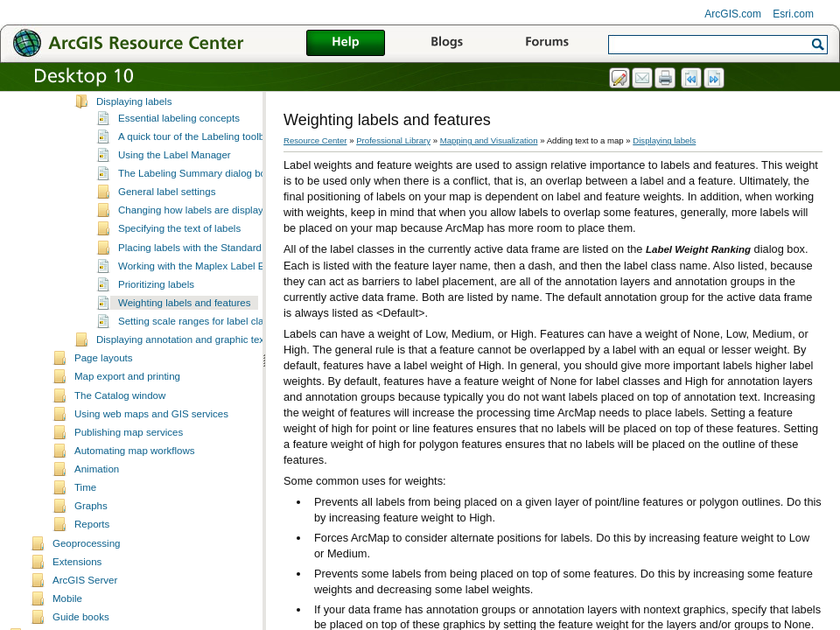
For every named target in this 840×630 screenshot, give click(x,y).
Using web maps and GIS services (151, 445)
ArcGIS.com (733, 14)
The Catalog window (120, 427)
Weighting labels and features (185, 334)
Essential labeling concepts (179, 150)
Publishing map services (129, 464)
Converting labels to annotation (166, 95)
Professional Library (393, 140)
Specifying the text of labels (179, 260)
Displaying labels (134, 133)
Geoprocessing (86, 575)
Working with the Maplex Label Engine (204, 297)
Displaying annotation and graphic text (182, 371)
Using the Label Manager (175, 186)
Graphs (91, 537)
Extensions (77, 593)
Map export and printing (127, 408)
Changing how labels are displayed (196, 241)
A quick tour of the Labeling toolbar (196, 168)
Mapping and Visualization (489, 140)
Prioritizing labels (156, 316)
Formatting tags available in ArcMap (176, 114)
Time (85, 519)
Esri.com (793, 14)
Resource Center (315, 140)
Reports (92, 556)
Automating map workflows (135, 482)
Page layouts (104, 389)
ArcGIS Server (85, 612)
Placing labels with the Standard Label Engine (220, 279)
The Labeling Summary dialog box (195, 205)
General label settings (167, 223)
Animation (97, 500)
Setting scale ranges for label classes (201, 353)
